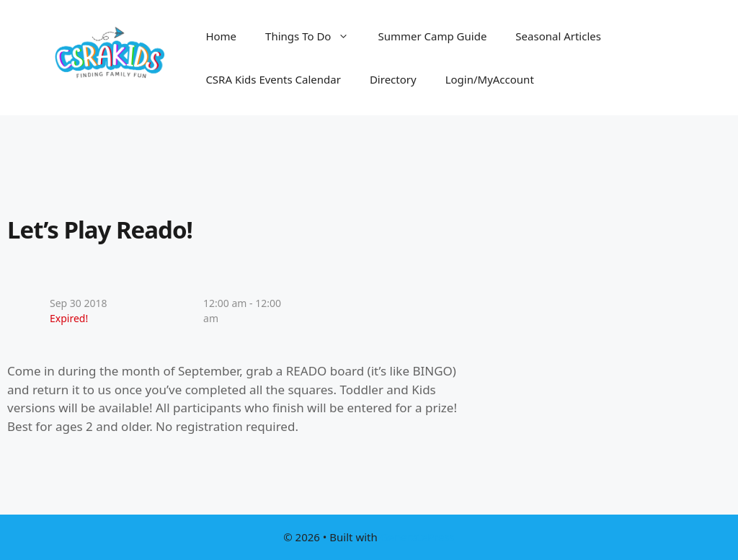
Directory (393, 79)
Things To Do (314, 36)
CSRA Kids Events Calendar (273, 79)
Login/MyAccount (490, 79)
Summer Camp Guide (432, 36)
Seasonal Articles (558, 36)
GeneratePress (418, 537)
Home (221, 36)
